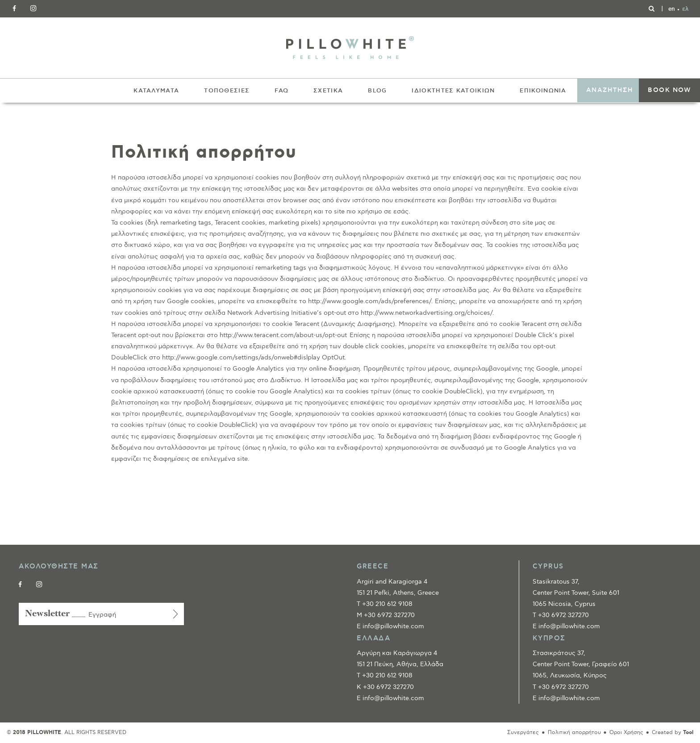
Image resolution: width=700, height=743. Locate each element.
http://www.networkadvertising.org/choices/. (427, 313)
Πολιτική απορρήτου (574, 733)
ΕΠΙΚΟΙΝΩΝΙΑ (543, 91)
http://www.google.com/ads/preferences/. (371, 301)
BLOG (377, 91)
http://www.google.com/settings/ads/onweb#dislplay (241, 357)
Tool (688, 733)
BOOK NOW (669, 90)
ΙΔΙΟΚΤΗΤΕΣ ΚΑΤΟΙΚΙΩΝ (453, 91)
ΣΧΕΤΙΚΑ (328, 91)
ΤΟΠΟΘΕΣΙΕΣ (227, 91)
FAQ (281, 91)
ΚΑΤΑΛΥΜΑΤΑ (156, 91)
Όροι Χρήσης (626, 733)
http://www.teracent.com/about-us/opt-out (283, 335)
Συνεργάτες (523, 733)
